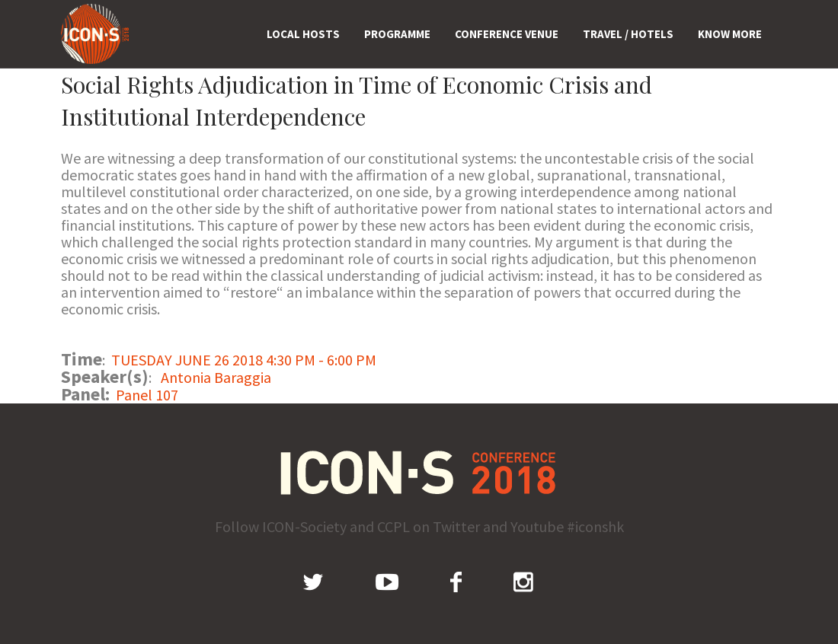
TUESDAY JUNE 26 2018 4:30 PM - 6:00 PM (244, 360)
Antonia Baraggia (216, 377)
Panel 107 (147, 395)
